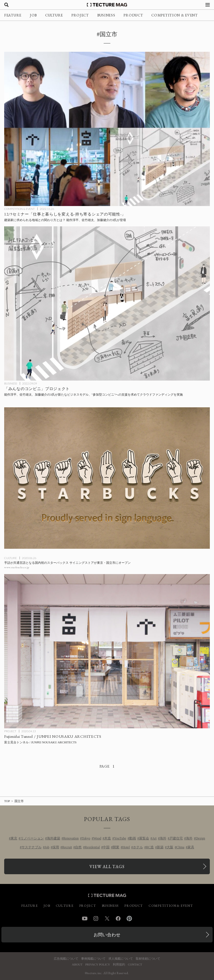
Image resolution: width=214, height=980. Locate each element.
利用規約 (119, 965)
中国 (106, 847)
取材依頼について (148, 959)
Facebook (118, 918)
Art (154, 838)
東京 (14, 838)
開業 (116, 847)
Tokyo (86, 838)
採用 (56, 847)
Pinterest (129, 918)
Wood (97, 838)
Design (200, 838)
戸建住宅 (176, 838)
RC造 (150, 847)
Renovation (71, 838)
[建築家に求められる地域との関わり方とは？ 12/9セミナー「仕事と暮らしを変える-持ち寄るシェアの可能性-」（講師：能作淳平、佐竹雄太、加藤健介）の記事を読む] (107, 129)
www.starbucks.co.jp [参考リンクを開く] (17, 567)
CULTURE (54, 15)
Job (47, 847)
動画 (133, 838)
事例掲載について (93, 959)
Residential (92, 847)
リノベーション (32, 838)
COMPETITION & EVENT (174, 15)
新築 (160, 847)
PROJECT (80, 15)
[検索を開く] (6, 5)
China (180, 847)
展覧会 (144, 838)
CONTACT (135, 965)
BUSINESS (106, 15)
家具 (191, 847)
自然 (78, 847)
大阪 (170, 847)
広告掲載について (66, 959)
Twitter (107, 918)
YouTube (120, 838)
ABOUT (77, 965)
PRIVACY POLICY (98, 965)
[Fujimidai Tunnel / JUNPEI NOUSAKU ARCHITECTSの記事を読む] (107, 651)
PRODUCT (133, 15)
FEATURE (13, 15)
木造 (108, 838)
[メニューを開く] (208, 5)
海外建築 (53, 838)
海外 (163, 838)
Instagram (96, 918)
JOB (33, 15)
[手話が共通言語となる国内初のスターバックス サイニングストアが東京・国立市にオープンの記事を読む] (107, 478)
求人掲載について (121, 959)
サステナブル (31, 847)
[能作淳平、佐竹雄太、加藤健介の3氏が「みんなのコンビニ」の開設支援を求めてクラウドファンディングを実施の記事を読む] (107, 303)
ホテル (138, 847)
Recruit (67, 847)
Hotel (126, 847)
